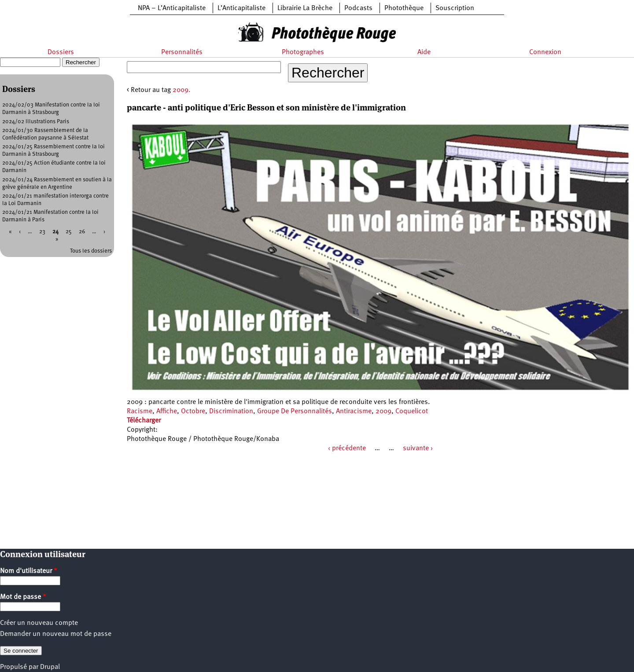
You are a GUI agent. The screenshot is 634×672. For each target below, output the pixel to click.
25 (69, 232)
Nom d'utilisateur (29, 571)
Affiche (167, 411)
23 (42, 232)
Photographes (303, 52)
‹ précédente (347, 448)
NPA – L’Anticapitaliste (172, 8)
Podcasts (358, 8)
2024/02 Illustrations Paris (36, 122)
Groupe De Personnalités (295, 411)
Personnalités (182, 52)
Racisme (140, 411)
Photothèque (404, 8)
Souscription (455, 8)
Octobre (193, 411)
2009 (383, 411)
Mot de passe (23, 597)
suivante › (418, 448)
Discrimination (231, 411)
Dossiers (61, 52)
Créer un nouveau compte (39, 623)
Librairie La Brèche (305, 8)
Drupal (50, 667)
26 (82, 232)
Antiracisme (354, 411)
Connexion (545, 52)
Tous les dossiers (91, 251)
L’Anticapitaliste (241, 8)
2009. (182, 90)
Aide (424, 52)
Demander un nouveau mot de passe (56, 634)
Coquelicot (412, 411)
